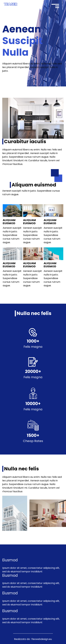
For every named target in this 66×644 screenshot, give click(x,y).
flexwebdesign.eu (42, 639)
